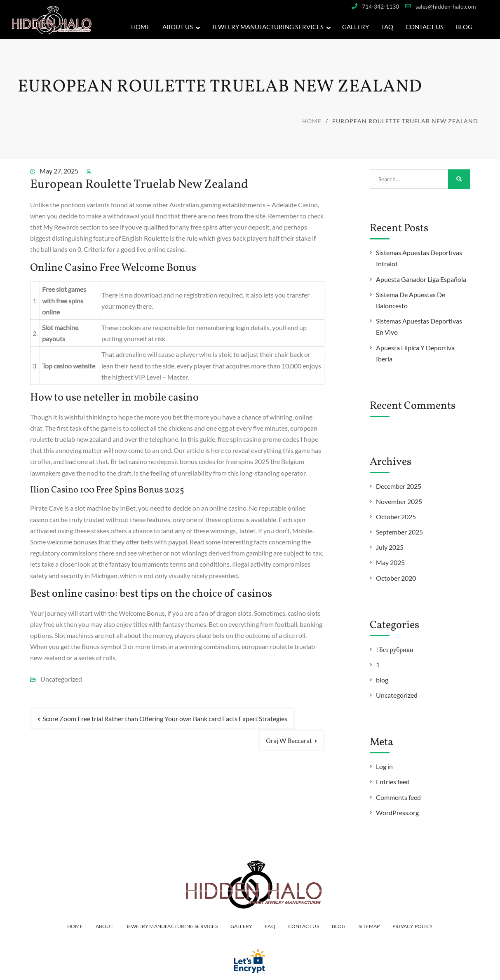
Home (141, 27)
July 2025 (390, 547)
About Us (178, 27)
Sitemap (369, 926)
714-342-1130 (380, 6)
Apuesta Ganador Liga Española (421, 279)
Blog (464, 27)
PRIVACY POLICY (413, 926)
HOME (75, 926)
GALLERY (356, 27)
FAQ (387, 27)
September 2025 (399, 532)
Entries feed (393, 782)
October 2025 (396, 517)
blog (382, 680)
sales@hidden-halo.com (446, 6)
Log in (384, 766)
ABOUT (104, 926)
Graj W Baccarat (289, 740)
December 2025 (399, 486)
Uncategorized (397, 695)
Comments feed (398, 797)
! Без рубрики (394, 649)
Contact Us (425, 27)
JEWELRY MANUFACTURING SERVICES (268, 27)
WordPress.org (397, 812)
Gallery (241, 926)
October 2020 (396, 578)
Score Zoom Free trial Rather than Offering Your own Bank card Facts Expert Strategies (165, 719)
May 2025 (390, 562)
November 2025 (399, 501)
